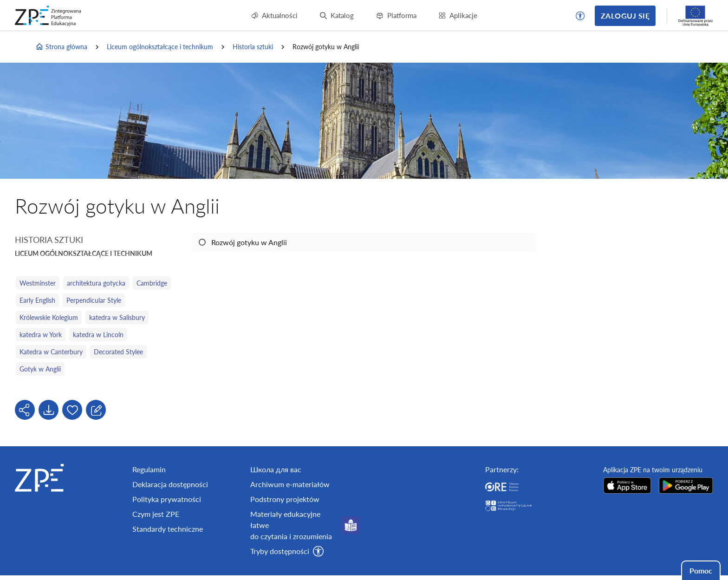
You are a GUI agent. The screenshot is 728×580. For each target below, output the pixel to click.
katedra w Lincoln (98, 335)
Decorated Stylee (118, 352)
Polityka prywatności (167, 499)
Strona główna (61, 47)
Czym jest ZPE (156, 514)
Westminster (38, 283)
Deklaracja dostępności (170, 484)
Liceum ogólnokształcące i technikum (160, 47)
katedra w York (41, 335)
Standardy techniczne (168, 529)
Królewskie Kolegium (49, 317)
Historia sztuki (253, 47)
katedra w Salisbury (117, 317)
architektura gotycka (96, 283)
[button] (580, 16)
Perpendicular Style (94, 300)
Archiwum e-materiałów (290, 484)
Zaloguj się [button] (625, 16)
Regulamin (149, 469)
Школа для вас (276, 469)
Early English (37, 300)
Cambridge (152, 283)
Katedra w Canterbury (51, 352)
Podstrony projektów (285, 499)
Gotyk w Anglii (40, 369)
